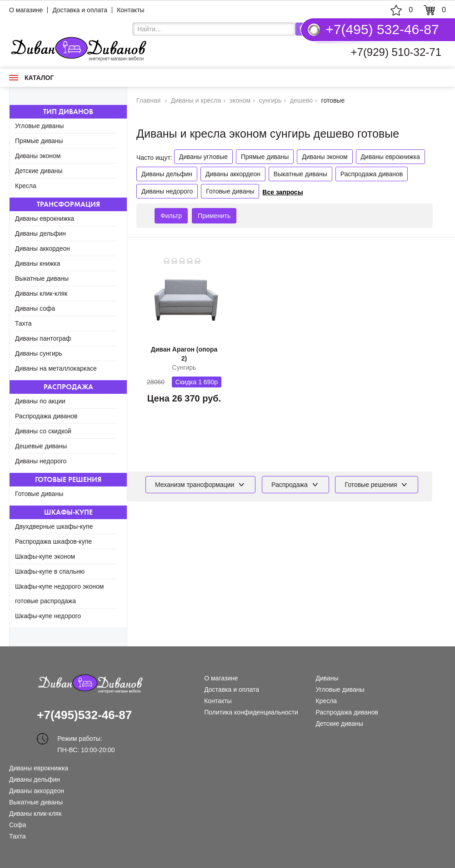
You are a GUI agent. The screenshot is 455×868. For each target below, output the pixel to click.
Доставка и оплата (80, 10)
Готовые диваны (39, 494)
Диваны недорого (41, 461)
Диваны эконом (38, 156)
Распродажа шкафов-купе (53, 541)
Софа (17, 825)
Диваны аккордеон (42, 248)
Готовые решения (68, 479)
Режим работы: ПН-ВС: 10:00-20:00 (86, 740)
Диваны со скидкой (43, 431)
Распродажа (68, 387)
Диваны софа (35, 308)
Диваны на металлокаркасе (56, 368)
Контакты (130, 10)
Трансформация (68, 204)
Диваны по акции (40, 401)
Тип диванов (68, 112)
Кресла (26, 186)
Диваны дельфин (40, 233)
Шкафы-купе (68, 512)
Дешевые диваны (41, 446)
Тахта (23, 323)
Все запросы (282, 192)
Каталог (31, 78)
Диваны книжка (37, 263)
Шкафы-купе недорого (48, 616)
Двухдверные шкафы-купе (54, 526)
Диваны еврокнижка (45, 218)
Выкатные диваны (42, 278)
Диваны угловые (203, 157)
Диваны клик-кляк (41, 293)
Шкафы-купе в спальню (50, 571)
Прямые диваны (39, 141)
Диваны (327, 678)
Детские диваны (39, 171)
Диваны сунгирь (39, 353)
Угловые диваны (39, 126)
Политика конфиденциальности (251, 712)
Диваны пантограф (43, 338)
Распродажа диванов (46, 416)
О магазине (26, 10)
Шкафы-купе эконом (45, 556)
